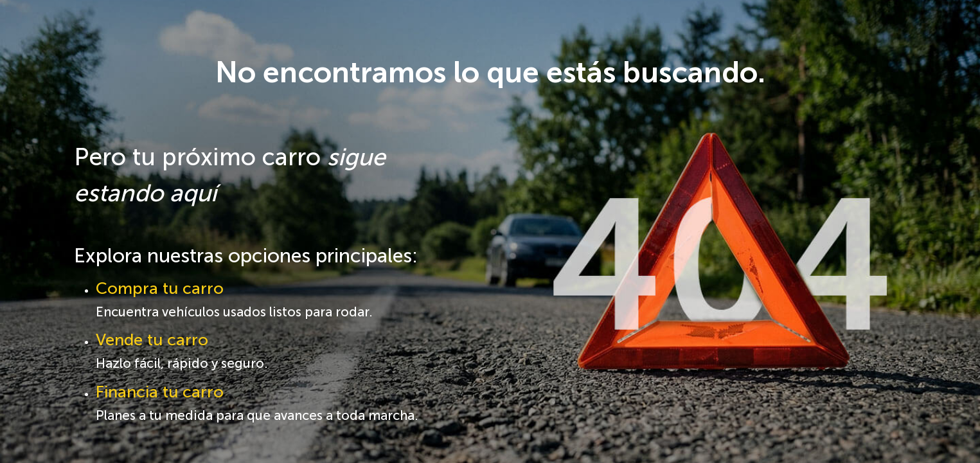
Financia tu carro (160, 392)
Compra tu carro (160, 288)
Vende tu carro (152, 340)
